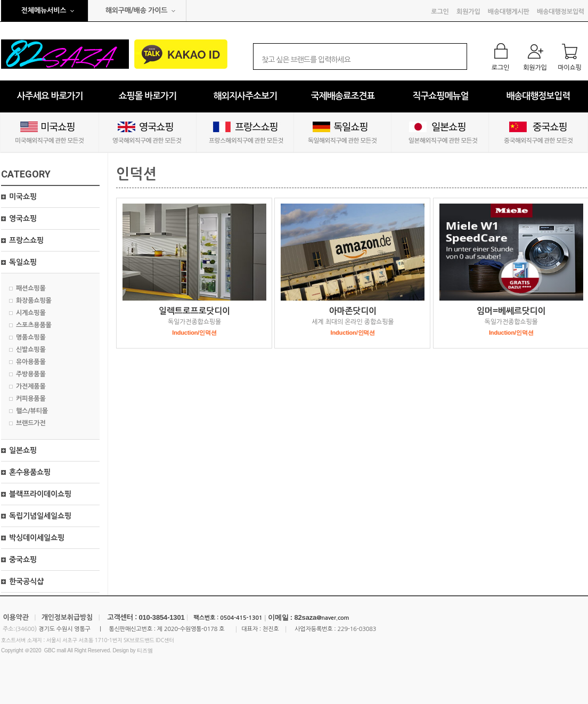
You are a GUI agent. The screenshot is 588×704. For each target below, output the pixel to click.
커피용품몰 (31, 399)
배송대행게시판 (509, 12)
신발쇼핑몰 (31, 350)
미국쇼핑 (23, 197)
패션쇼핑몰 (31, 288)
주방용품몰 (31, 374)
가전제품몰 (31, 386)
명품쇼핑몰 (31, 337)
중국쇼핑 (23, 560)
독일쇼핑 (23, 262)
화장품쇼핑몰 (34, 301)
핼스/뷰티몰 (32, 411)
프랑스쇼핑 (26, 240)
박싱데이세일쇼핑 (37, 538)
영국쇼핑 (23, 219)
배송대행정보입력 (561, 12)
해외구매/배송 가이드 (137, 10)
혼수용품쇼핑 (30, 472)
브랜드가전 (31, 423)
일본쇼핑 (23, 450)
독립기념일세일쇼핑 (40, 516)
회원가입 (468, 12)
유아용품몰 (31, 362)
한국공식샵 (26, 581)
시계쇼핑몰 (31, 313)
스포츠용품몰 (34, 325)
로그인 (440, 12)
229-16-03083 (357, 629)
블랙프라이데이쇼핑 (40, 494)
